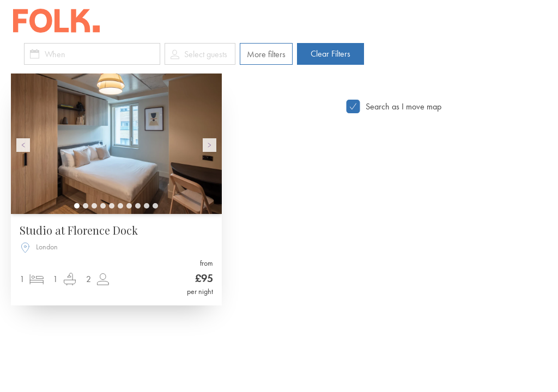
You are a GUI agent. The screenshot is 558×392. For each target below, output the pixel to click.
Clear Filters (330, 54)
